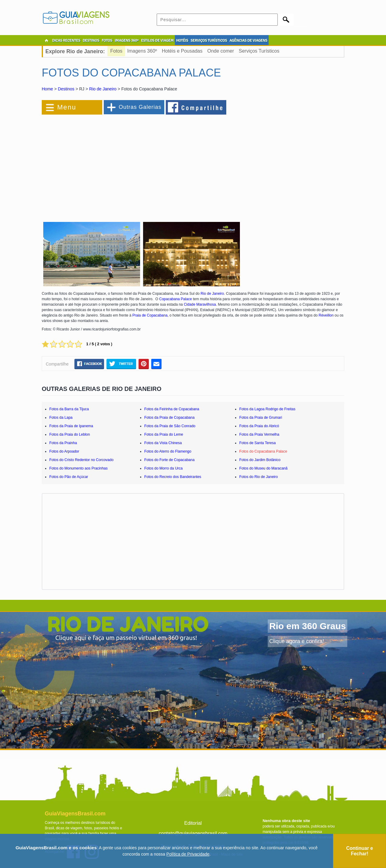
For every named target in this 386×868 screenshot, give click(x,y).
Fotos (116, 51)
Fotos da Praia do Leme (164, 434)
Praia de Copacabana (150, 315)
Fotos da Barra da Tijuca (69, 409)
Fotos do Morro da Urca (164, 468)
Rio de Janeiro (103, 89)
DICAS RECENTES (66, 41)
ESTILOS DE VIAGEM (157, 41)
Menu (67, 107)
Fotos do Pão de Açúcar (69, 477)
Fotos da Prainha (63, 443)
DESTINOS (91, 41)
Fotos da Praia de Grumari (261, 418)
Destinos (66, 89)
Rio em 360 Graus (307, 626)
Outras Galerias (140, 107)
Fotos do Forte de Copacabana (169, 460)
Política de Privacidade (188, 854)
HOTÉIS (182, 41)
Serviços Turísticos (259, 51)
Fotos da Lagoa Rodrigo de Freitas (267, 409)
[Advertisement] (108, 164)
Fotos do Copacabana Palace (263, 451)
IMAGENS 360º (127, 41)
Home (47, 89)
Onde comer (221, 51)
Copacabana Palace (175, 299)
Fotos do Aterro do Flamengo (168, 451)
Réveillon (327, 315)
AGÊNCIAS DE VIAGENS (248, 41)
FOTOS (107, 41)
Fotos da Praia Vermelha (259, 434)
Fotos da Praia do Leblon (70, 434)
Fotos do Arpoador (64, 451)
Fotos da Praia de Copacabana (169, 418)
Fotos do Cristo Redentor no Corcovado (81, 460)
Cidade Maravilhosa (200, 304)
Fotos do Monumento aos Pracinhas (79, 468)
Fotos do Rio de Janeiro (258, 477)
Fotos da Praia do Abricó (259, 426)
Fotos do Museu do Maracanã (263, 468)
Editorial (193, 823)
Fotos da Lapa (61, 418)
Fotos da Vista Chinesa (163, 443)
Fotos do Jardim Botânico (260, 460)
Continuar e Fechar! (360, 851)
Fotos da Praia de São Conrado (170, 426)
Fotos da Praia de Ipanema (71, 426)
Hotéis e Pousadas (182, 51)
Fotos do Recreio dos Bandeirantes (173, 477)
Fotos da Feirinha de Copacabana (172, 409)
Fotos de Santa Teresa (258, 443)
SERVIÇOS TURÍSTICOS (209, 41)
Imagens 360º (142, 51)
